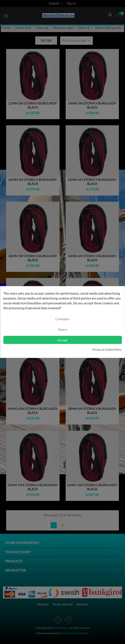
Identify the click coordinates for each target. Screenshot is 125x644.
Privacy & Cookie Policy (107, 350)
